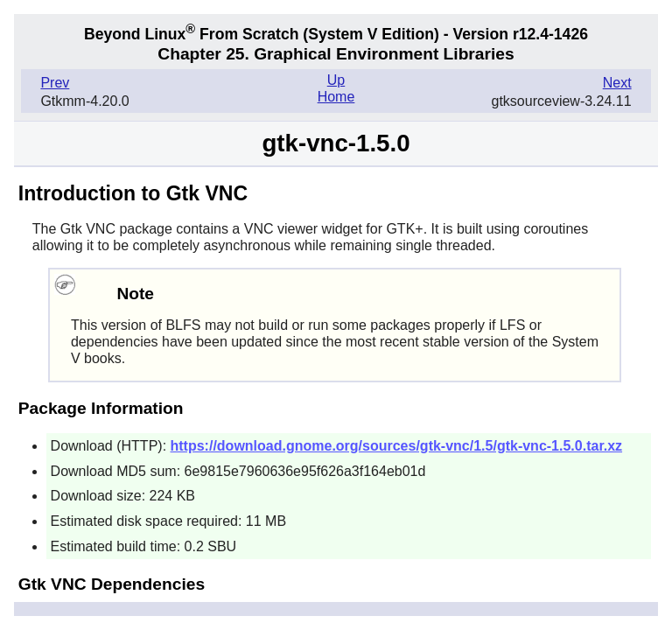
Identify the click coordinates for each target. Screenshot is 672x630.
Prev (55, 83)
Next (617, 83)
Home (336, 97)
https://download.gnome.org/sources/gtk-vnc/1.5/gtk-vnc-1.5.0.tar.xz (397, 446)
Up (336, 80)
